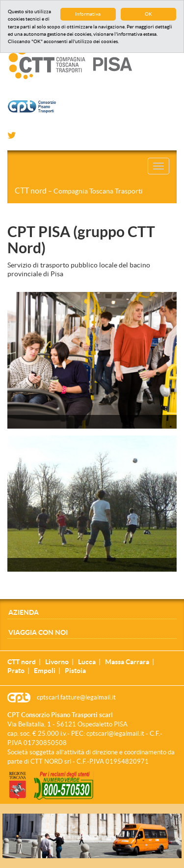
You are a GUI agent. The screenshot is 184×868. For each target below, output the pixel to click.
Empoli (45, 671)
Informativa (88, 14)
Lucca (87, 662)
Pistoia (75, 671)
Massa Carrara (127, 662)
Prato (16, 671)
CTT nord (79, 191)
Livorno (57, 662)
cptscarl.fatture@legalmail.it (76, 697)
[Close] (179, 819)
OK (148, 14)
